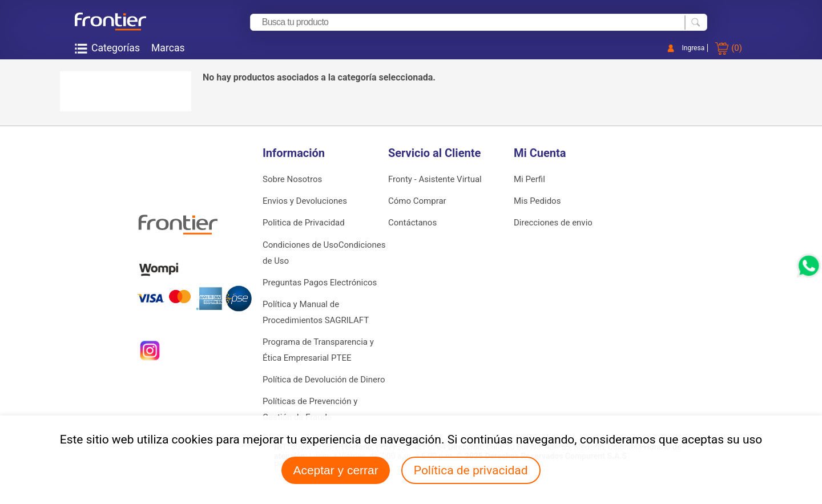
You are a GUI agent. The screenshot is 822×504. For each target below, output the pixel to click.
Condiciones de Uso (301, 245)
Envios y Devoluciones (305, 201)
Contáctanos (412, 223)
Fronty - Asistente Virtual (435, 179)
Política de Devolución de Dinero (324, 380)
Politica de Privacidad (304, 223)
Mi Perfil (529, 179)
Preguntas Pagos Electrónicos (320, 283)
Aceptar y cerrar (335, 470)
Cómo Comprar (417, 201)
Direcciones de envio (553, 223)
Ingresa (694, 48)
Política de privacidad (471, 470)
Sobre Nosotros (292, 179)
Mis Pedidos (537, 201)
